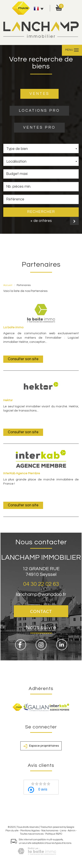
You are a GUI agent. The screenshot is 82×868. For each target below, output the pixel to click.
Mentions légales (30, 831)
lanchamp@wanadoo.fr (41, 594)
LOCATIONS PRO (39, 111)
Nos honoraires (50, 831)
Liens (63, 831)
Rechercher (41, 212)
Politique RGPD (54, 834)
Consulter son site (23, 359)
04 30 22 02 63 (41, 584)
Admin (72, 831)
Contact (41, 611)
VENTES (39, 94)
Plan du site (12, 831)
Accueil (8, 285)
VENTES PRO (39, 128)
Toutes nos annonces (32, 834)
